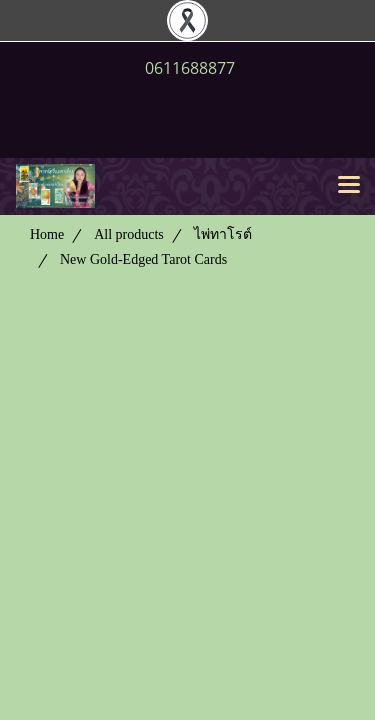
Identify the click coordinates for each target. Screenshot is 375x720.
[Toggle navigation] (349, 186)
